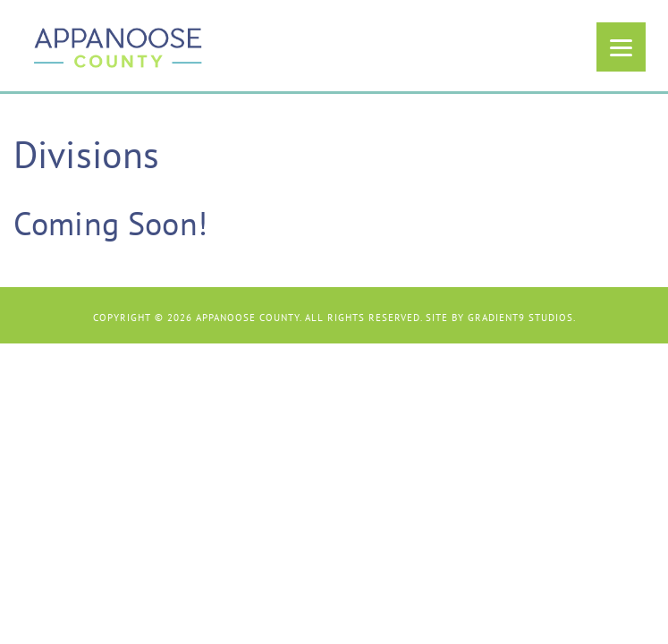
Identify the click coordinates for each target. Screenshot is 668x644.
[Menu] (621, 47)
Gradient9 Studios (520, 318)
